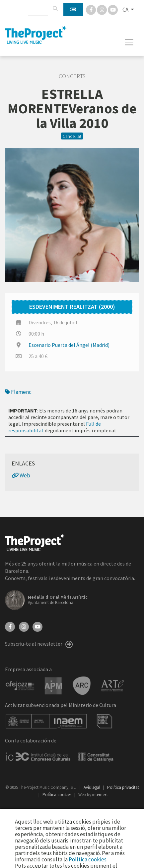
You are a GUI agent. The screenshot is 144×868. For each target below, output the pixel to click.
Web (21, 475)
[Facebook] (91, 9)
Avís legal (92, 787)
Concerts (72, 76)
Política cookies (57, 795)
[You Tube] (113, 9)
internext (100, 795)
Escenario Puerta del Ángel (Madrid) (69, 345)
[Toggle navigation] (129, 42)
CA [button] (126, 10)
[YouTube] (37, 626)
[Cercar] (55, 9)
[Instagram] (102, 9)
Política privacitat (123, 787)
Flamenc (18, 392)
